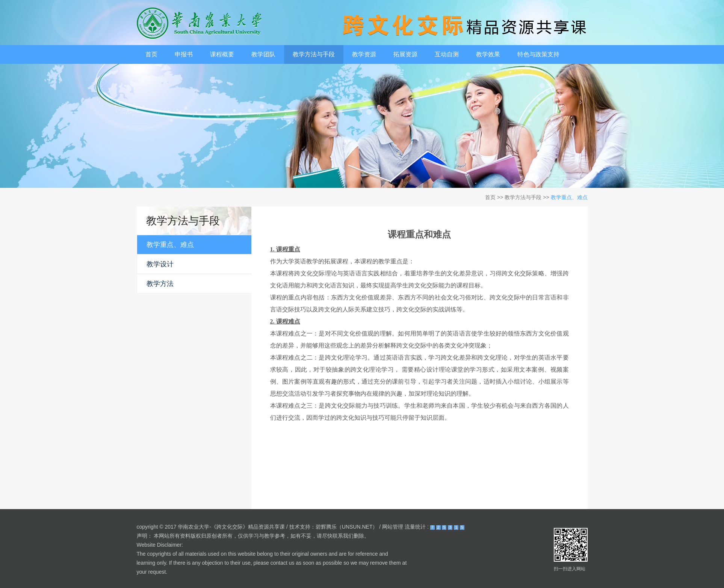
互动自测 (447, 54)
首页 (151, 54)
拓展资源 (405, 54)
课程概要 (222, 54)
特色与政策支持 (538, 54)
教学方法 (160, 284)
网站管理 (393, 527)
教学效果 (488, 54)
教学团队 (263, 54)
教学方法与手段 (314, 54)
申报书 (184, 54)
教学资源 (364, 54)
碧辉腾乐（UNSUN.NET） (347, 527)
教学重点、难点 (569, 197)
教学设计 (160, 264)
